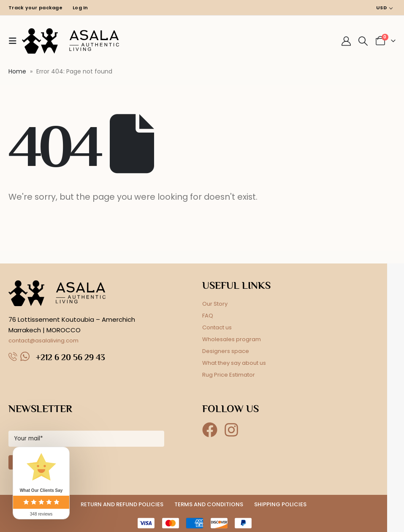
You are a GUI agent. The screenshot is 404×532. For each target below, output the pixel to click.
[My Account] (346, 41)
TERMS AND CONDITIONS (209, 504)
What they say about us (234, 363)
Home (17, 71)
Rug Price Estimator (229, 375)
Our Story (215, 304)
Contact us (217, 327)
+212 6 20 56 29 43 (70, 357)
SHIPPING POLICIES (280, 504)
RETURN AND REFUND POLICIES (122, 504)
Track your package (35, 8)
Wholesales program (232, 339)
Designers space (226, 351)
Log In (80, 8)
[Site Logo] (70, 41)
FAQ (208, 316)
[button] (15, 41)
